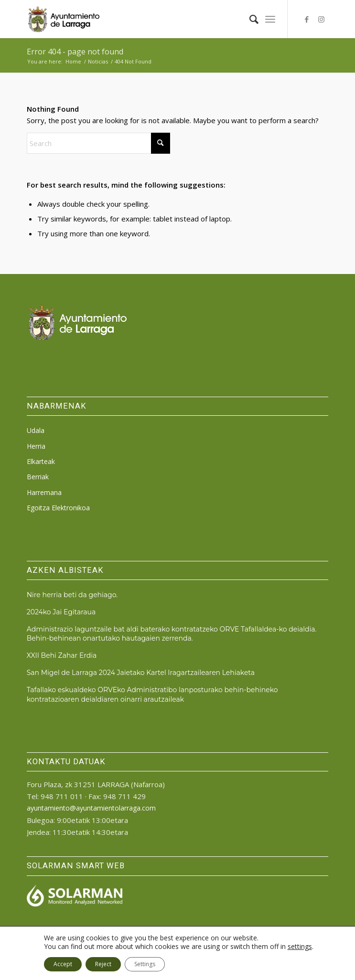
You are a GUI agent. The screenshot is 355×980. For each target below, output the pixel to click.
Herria (36, 446)
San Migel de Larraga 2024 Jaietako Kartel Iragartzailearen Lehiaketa (141, 673)
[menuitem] (249, 19)
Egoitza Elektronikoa (58, 508)
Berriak (38, 477)
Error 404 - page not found (75, 52)
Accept (63, 964)
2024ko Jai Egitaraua (61, 612)
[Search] (249, 19)
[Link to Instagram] (321, 19)
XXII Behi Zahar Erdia (62, 655)
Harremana (44, 492)
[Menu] (270, 19)
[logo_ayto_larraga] (147, 19)
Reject (103, 964)
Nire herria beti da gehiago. (72, 595)
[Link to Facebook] (307, 19)
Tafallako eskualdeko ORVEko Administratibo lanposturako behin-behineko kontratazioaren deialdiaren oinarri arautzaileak (152, 694)
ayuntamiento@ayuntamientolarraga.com (91, 808)
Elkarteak (41, 461)
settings (300, 947)
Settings (145, 964)
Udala (36, 430)
